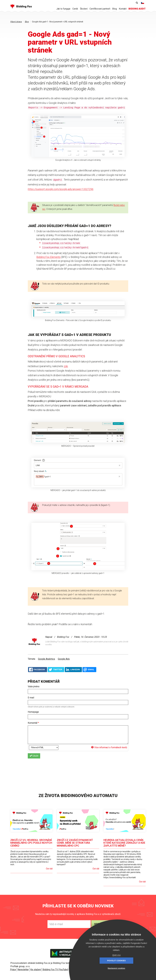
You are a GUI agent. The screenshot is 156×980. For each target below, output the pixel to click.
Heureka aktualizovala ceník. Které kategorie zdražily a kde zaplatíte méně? (124, 843)
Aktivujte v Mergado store (67, 953)
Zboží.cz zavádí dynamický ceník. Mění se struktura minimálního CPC (75, 843)
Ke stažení (36, 970)
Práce (13, 970)
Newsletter (23, 970)
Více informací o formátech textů (109, 747)
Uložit (34, 756)
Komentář (33, 723)
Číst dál (49, 869)
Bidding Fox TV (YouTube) (55, 970)
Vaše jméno (34, 686)
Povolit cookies (101, 968)
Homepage (33, 712)
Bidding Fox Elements (48, 257)
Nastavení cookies (132, 968)
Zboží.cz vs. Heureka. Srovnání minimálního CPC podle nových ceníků (31, 843)
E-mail (31, 698)
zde (66, 366)
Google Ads (64, 659)
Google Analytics (46, 659)
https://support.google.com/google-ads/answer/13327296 (61, 189)
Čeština (143, 3)
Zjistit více (116, 955)
